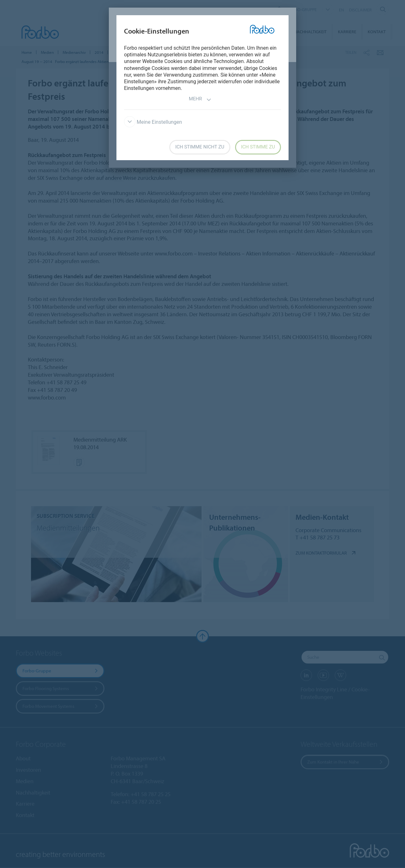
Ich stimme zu (258, 147)
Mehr (200, 100)
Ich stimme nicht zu (200, 147)
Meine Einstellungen (153, 122)
